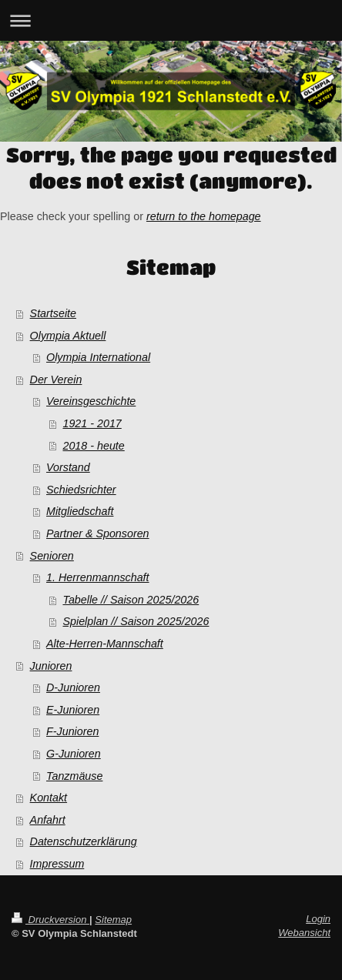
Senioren (52, 556)
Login (318, 919)
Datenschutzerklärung (84, 841)
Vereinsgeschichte (91, 401)
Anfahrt (48, 820)
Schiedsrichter (81, 490)
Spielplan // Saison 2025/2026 (136, 621)
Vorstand (68, 467)
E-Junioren (73, 710)
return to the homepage (204, 216)
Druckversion (50, 920)
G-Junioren (74, 754)
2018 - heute (93, 446)
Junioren (51, 666)
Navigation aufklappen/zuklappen (171, 20)
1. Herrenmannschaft (98, 577)
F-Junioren (72, 731)
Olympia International (98, 357)
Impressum (57, 864)
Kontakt (49, 798)
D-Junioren (73, 687)
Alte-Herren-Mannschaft (105, 644)
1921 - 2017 (92, 423)
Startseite (53, 313)
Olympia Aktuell (68, 336)
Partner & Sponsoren (98, 533)
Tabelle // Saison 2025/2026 (131, 600)
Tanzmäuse (74, 776)
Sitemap (113, 920)
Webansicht (304, 933)
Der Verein (56, 380)
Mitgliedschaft (80, 511)
